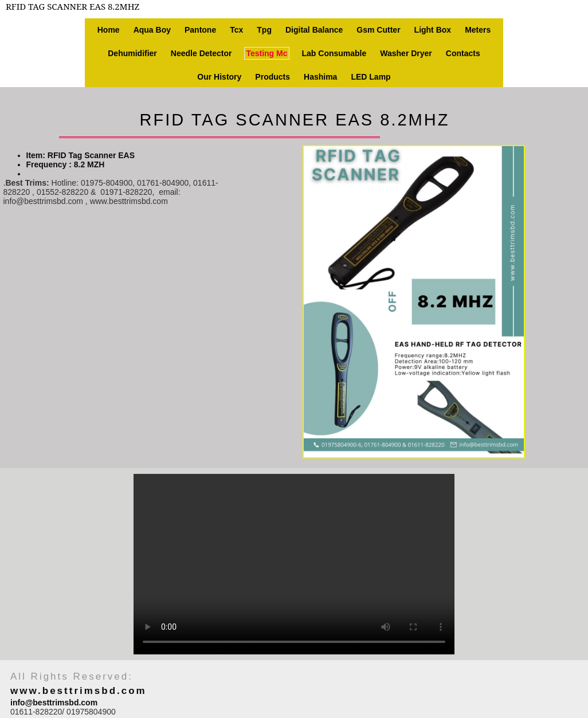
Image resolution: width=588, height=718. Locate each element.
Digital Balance (314, 30)
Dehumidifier (132, 53)
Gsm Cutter (378, 30)
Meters (478, 30)
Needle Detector (201, 53)
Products (273, 77)
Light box (433, 30)
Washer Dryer (406, 53)
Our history (219, 77)
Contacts (463, 53)
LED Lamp (371, 77)
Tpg (264, 30)
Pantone (200, 30)
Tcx (236, 30)
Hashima (320, 77)
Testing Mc (266, 53)
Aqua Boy (152, 30)
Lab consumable (334, 53)
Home (109, 30)
